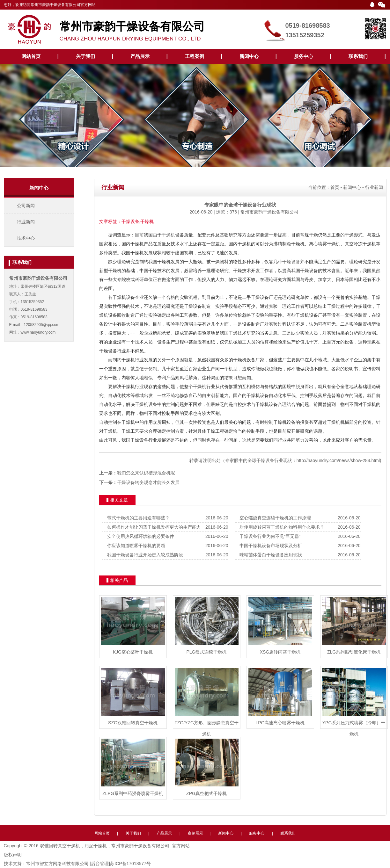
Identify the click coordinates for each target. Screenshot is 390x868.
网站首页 (31, 56)
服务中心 (304, 56)
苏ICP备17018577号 (130, 864)
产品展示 (140, 56)
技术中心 (26, 238)
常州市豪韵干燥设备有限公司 (269, 212)
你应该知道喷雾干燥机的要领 (136, 546)
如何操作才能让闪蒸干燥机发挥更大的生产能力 (154, 527)
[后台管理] (100, 864)
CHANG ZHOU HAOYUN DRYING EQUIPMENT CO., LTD (160, 28)
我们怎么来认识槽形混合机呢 (146, 473)
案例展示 (195, 833)
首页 (335, 187)
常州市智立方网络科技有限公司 (57, 864)
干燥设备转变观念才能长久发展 (148, 482)
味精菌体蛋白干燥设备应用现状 (271, 555)
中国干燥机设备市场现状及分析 (271, 546)
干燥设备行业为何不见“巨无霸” (270, 536)
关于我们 (85, 56)
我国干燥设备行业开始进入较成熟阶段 (145, 555)
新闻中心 (249, 56)
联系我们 (358, 56)
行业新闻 (26, 222)
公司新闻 (26, 206)
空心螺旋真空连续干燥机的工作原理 (275, 518)
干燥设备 (291, 262)
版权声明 (13, 855)
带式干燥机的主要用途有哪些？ (138, 518)
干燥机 (168, 235)
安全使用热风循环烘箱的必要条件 (141, 536)
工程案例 (195, 56)
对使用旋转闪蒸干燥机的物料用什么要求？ (282, 527)
